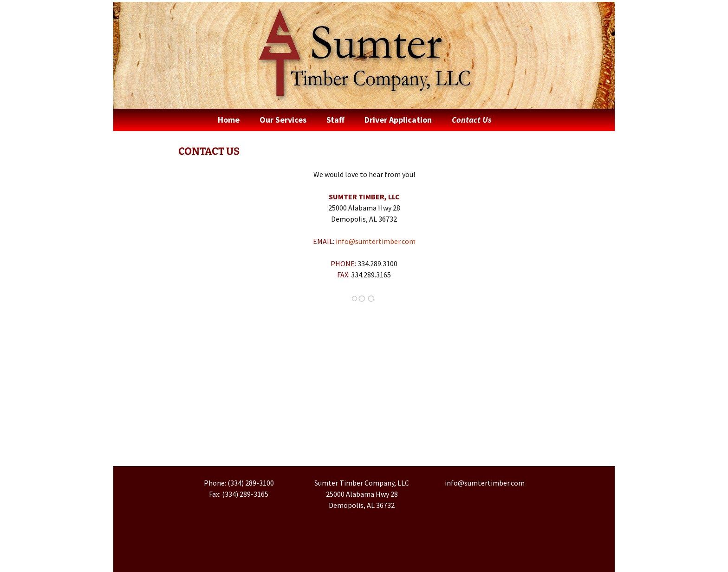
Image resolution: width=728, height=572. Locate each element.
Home (229, 120)
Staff (335, 120)
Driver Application (398, 120)
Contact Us (472, 120)
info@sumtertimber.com (376, 241)
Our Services (283, 120)
